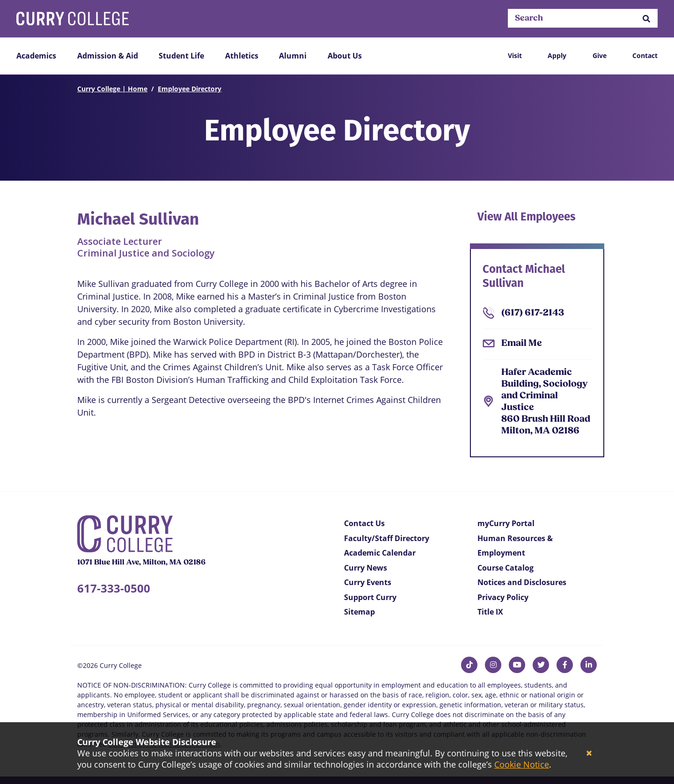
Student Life (181, 56)
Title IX (490, 612)
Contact (645, 55)
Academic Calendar (380, 553)
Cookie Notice (522, 764)
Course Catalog (505, 568)
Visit (515, 55)
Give (600, 55)
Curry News (366, 568)
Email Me (522, 344)
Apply (557, 55)
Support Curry (370, 597)
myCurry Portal (506, 523)
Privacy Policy (503, 597)
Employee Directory (190, 89)
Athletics (242, 56)
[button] (646, 18)
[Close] (589, 753)
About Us (345, 56)
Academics (36, 56)
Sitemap (359, 612)
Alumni (293, 56)
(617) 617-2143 (533, 313)
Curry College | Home (112, 89)
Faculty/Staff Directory (387, 538)
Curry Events (368, 582)
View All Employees (527, 218)
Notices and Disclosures (522, 582)
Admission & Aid (108, 56)
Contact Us (364, 523)
